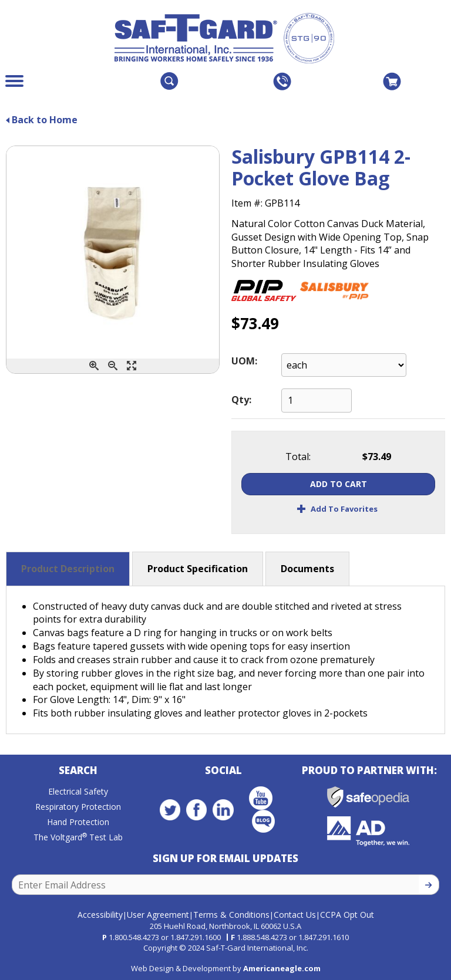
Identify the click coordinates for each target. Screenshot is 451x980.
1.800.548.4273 (134, 934)
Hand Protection (78, 825)
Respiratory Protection (78, 810)
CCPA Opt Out (347, 912)
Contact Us (295, 912)
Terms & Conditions (231, 912)
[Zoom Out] (113, 366)
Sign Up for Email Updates (225, 861)
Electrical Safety (78, 794)
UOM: (244, 361)
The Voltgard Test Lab (78, 840)
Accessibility (100, 912)
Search (78, 773)
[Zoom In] (94, 366)
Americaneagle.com (282, 965)
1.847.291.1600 (196, 934)
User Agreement (158, 912)
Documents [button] (307, 569)
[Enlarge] (132, 366)
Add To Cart (339, 484)
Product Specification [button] (198, 569)
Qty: (241, 400)
